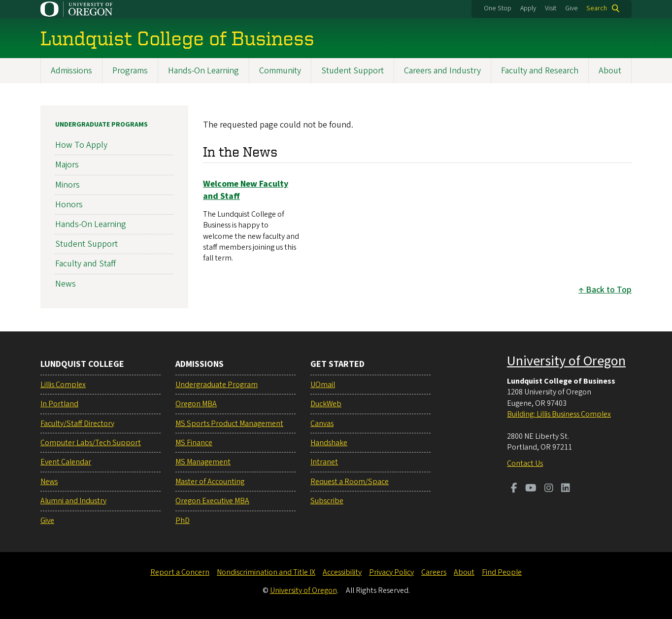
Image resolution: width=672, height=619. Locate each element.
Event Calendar (66, 462)
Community (280, 71)
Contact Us (525, 463)
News (66, 283)
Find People (502, 572)
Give (571, 8)
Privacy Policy (391, 572)
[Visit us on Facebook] (514, 489)
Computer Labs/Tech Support (91, 443)
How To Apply (81, 145)
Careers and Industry (442, 71)
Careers (434, 572)
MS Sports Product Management (229, 424)
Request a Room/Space (350, 482)
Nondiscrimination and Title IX (266, 572)
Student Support (353, 71)
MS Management (203, 462)
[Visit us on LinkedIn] (566, 489)
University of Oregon (566, 361)
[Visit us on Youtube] (531, 489)
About (610, 71)
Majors (67, 165)
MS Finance (194, 443)
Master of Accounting (210, 482)
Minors (67, 184)
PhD (183, 521)
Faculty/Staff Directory (77, 424)
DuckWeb (326, 404)
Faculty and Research (540, 71)
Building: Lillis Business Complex (559, 414)
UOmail (323, 385)
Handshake (329, 443)
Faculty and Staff (85, 264)
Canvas (322, 424)
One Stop (498, 8)
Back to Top (609, 289)
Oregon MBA (196, 404)
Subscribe (327, 501)
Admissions (71, 71)
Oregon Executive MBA (212, 501)
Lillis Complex (63, 385)
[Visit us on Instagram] (549, 489)
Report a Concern (180, 572)
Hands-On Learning (203, 71)
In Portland (59, 404)
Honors (69, 205)
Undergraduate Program (217, 385)
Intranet (324, 462)
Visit (551, 8)
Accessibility (342, 572)
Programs (130, 71)
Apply (528, 8)
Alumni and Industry (73, 501)
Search (597, 8)
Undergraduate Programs (101, 125)
